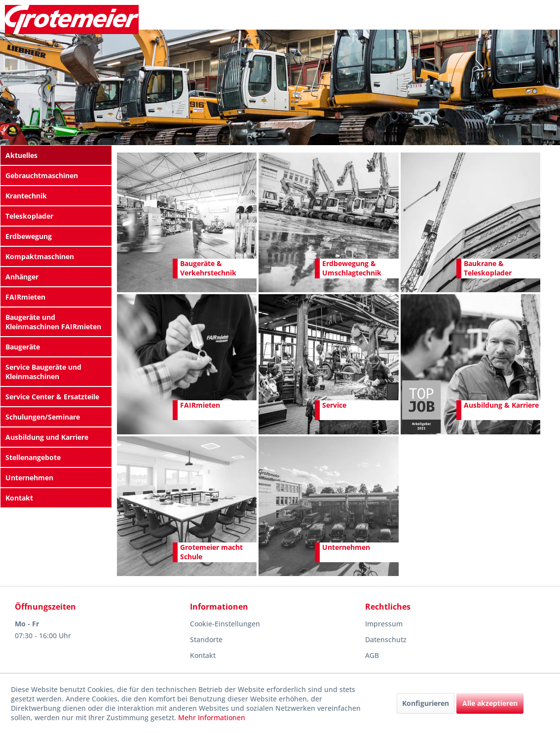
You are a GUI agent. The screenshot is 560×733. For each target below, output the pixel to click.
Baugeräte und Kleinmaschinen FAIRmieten (53, 322)
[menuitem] (56, 155)
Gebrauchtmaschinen (42, 175)
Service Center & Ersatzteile (52, 397)
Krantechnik (26, 196)
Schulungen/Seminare (43, 417)
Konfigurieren (426, 703)
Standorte (206, 639)
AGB (372, 655)
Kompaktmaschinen (40, 256)
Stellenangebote (33, 457)
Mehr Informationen (212, 717)
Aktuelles (21, 155)
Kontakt (19, 498)
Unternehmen (29, 478)
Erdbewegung (29, 236)
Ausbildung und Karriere (47, 437)
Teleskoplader (29, 216)
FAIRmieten (25, 297)
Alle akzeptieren (490, 703)
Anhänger (22, 277)
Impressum (384, 624)
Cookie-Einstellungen (225, 624)
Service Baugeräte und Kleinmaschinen (43, 372)
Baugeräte (23, 347)
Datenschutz (386, 639)
